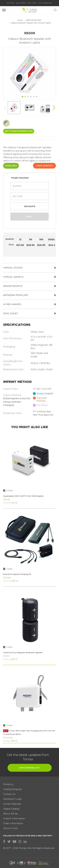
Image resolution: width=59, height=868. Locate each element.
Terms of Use (10, 828)
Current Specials (12, 804)
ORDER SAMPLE (29, 286)
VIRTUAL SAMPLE (29, 277)
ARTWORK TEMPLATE (29, 295)
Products (8, 784)
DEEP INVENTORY (34, 20)
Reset (29, 217)
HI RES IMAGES (29, 304)
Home (20, 20)
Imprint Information (14, 819)
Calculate (30, 206)
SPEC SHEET (29, 313)
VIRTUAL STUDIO (29, 268)
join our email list (29, 768)
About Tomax (10, 814)
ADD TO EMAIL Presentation (19, 131)
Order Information (13, 823)
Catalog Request (12, 789)
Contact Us (9, 794)
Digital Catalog (11, 809)
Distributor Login (12, 799)
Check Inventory (44, 166)
